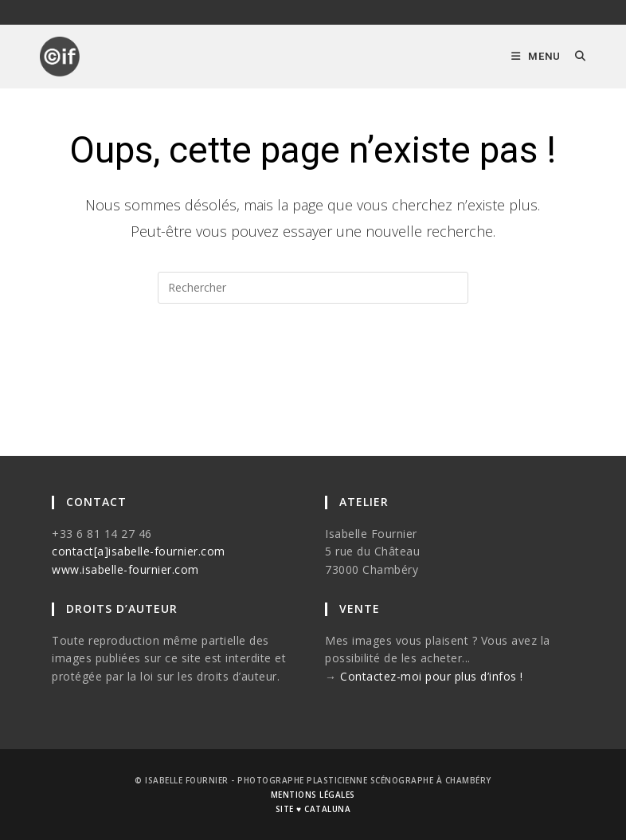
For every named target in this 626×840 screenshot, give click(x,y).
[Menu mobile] (537, 56)
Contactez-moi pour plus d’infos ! (432, 676)
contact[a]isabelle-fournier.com (139, 551)
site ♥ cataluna (313, 809)
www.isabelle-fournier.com (125, 569)
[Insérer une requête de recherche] (313, 288)
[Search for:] (575, 56)
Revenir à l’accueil (313, 367)
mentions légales (313, 795)
